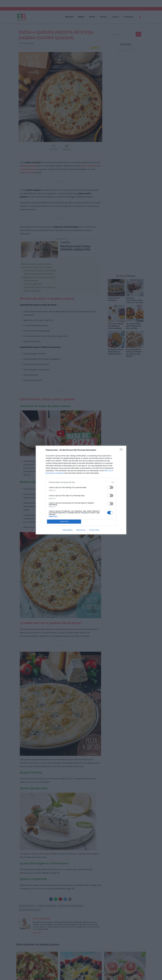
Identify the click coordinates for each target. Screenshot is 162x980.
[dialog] (81, 490)
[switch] (110, 487)
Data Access (81, 530)
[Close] (122, 450)
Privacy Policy (94, 530)
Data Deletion (68, 530)
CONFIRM (64, 522)
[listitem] (81, 482)
